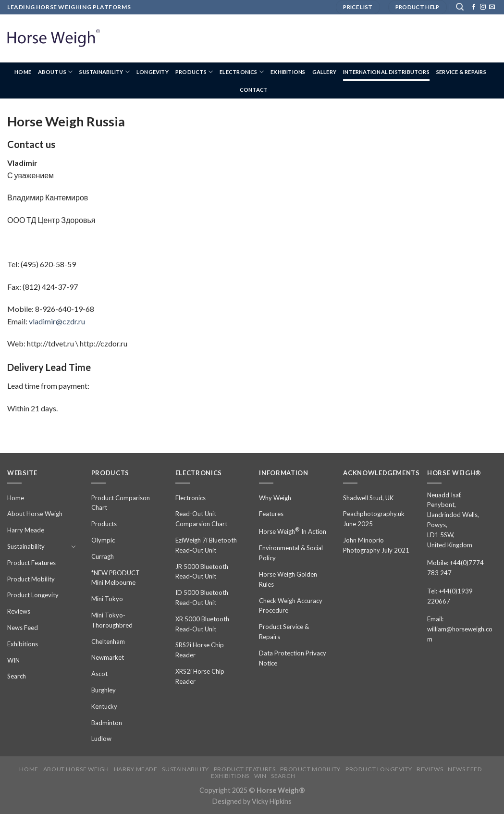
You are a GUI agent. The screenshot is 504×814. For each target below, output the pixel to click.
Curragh (103, 556)
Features (271, 514)
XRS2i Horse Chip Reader (200, 676)
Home (23, 72)
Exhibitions (288, 72)
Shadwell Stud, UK (368, 498)
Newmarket (108, 657)
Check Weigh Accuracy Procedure (291, 606)
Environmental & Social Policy (291, 553)
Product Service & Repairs (284, 632)
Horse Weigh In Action (293, 531)
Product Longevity (33, 595)
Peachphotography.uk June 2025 (374, 519)
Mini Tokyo (107, 599)
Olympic (103, 540)
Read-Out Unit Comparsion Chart (201, 519)
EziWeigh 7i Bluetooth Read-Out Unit (206, 545)
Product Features (31, 563)
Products (194, 72)
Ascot (99, 674)
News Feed (23, 628)
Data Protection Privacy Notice (293, 658)
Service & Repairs (461, 72)
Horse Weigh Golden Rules (288, 579)
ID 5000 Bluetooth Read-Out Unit (202, 598)
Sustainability (104, 72)
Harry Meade (26, 530)
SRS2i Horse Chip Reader (200, 650)
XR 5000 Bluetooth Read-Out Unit (202, 624)
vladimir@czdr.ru (57, 321)
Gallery (325, 72)
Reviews (19, 611)
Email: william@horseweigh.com (460, 629)
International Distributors (386, 72)
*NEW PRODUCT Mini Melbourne (116, 578)
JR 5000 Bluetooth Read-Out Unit (202, 572)
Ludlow (101, 739)
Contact (254, 90)
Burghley (104, 690)
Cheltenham (108, 641)
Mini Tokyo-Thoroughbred (112, 620)
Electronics (242, 72)
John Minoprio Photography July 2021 (376, 545)
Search (17, 676)
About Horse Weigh (35, 514)
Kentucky (104, 706)
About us (55, 72)
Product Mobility (31, 579)
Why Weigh (275, 498)
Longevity (153, 72)
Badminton (107, 723)
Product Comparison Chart (121, 503)
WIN (13, 660)
